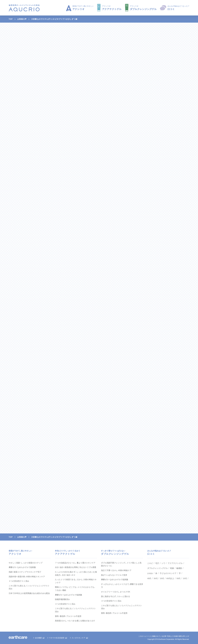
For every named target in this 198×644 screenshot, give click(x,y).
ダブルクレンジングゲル (157, 568)
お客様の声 (22, 19)
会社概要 (38, 638)
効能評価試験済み (62, 599)
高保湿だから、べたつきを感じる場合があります (75, 621)
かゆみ (150, 573)
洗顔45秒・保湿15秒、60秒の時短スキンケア (27, 577)
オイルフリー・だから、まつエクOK (116, 592)
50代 (178, 579)
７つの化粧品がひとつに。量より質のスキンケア (75, 563)
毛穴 (157, 563)
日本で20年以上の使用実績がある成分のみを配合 (29, 593)
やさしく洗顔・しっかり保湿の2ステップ (26, 563)
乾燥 (172, 568)
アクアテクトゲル (175, 563)
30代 (156, 579)
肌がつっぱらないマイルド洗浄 (114, 575)
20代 (162, 579)
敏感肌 (179, 568)
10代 (185, 579)
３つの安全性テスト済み (19, 581)
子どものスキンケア (168, 573)
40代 (149, 579)
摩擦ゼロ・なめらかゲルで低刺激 (22, 567)
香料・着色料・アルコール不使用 (68, 616)
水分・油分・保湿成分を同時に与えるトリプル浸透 (75, 567)
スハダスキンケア (78, 638)
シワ (163, 563)
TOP (11, 19)
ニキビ (150, 563)
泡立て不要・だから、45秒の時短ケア (116, 570)
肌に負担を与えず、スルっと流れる (115, 596)
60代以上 (170, 579)
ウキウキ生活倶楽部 (57, 638)
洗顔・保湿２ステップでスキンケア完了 (25, 572)
